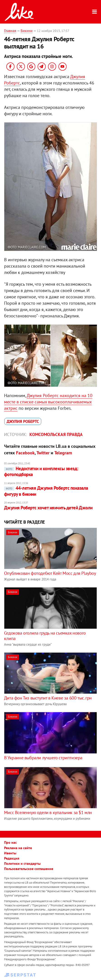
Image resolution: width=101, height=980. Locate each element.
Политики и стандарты (22, 863)
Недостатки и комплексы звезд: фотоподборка (41, 471)
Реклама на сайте (18, 848)
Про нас (10, 842)
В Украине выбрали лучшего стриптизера (43, 758)
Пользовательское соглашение (29, 869)
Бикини (27, 31)
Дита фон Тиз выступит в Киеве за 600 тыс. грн (48, 698)
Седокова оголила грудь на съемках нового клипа (45, 636)
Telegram (63, 453)
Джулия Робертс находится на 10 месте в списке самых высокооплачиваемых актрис (48, 402)
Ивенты (10, 853)
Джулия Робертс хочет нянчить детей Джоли (48, 508)
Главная (10, 31)
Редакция (12, 858)
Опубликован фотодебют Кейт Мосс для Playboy (50, 573)
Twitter (43, 453)
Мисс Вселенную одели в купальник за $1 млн (48, 812)
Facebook (25, 453)
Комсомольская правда (56, 434)
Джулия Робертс (23, 421)
